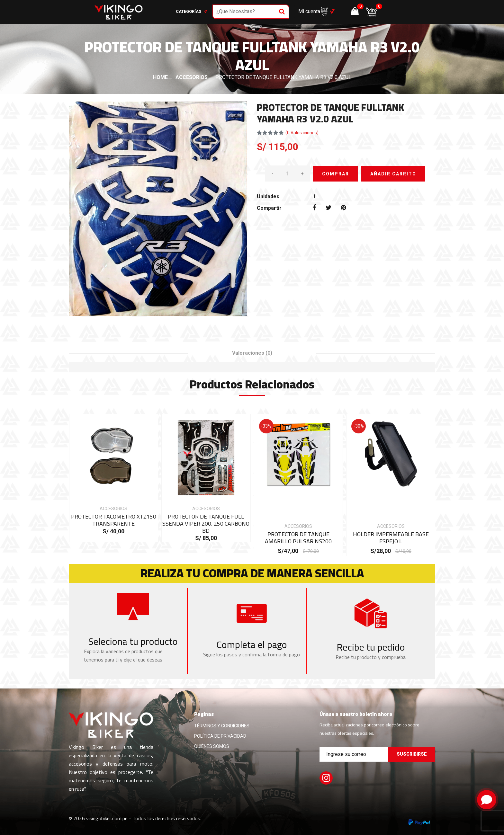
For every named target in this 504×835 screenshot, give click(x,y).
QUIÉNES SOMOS (212, 746)
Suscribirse (412, 754)
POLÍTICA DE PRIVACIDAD (220, 736)
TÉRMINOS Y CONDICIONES (222, 726)
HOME (160, 77)
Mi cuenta (313, 12)
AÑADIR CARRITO (393, 174)
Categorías (192, 11)
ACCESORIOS (192, 77)
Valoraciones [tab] (252, 353)
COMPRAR (336, 174)
